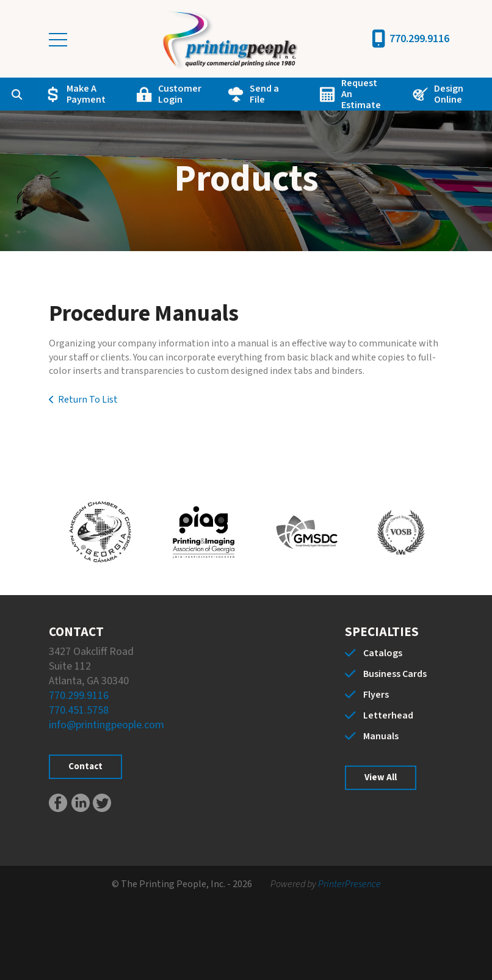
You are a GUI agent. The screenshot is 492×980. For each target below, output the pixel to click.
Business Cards (395, 674)
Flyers (376, 695)
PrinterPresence (349, 884)
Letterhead (388, 715)
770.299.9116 (419, 39)
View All (381, 777)
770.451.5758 (79, 710)
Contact (85, 766)
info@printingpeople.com (107, 725)
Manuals (381, 736)
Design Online (449, 94)
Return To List (88, 400)
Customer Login (180, 94)
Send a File (264, 94)
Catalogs (383, 653)
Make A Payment (86, 94)
